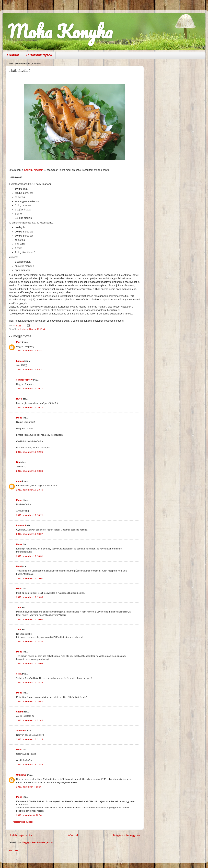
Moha (19, 418)
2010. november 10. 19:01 (30, 578)
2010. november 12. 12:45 (30, 765)
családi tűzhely (24, 380)
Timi (19, 607)
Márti (19, 566)
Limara (20, 361)
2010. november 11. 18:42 (30, 701)
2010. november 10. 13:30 (30, 471)
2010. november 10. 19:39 (30, 597)
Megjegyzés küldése (23, 822)
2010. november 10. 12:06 (30, 452)
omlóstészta (40, 329)
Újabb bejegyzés (20, 835)
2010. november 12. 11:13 (30, 739)
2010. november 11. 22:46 (30, 720)
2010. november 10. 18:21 (30, 515)
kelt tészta (23, 329)
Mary (19, 342)
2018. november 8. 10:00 (29, 815)
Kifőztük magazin (34, 170)
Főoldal (13, 55)
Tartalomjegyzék (39, 55)
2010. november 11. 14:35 (30, 641)
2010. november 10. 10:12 (30, 407)
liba (31, 329)
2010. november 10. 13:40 (30, 490)
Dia (18, 462)
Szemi (20, 712)
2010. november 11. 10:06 (30, 619)
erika (19, 674)
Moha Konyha (60, 31)
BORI (19, 399)
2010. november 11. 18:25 (30, 683)
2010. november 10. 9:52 (29, 370)
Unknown (21, 775)
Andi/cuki (21, 731)
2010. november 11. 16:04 (30, 664)
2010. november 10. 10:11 (30, 389)
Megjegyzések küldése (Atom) (37, 842)
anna (19, 481)
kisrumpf (21, 525)
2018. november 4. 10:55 (29, 787)
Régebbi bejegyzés (127, 835)
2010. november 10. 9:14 (29, 351)
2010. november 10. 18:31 (30, 556)
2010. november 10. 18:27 (30, 534)
